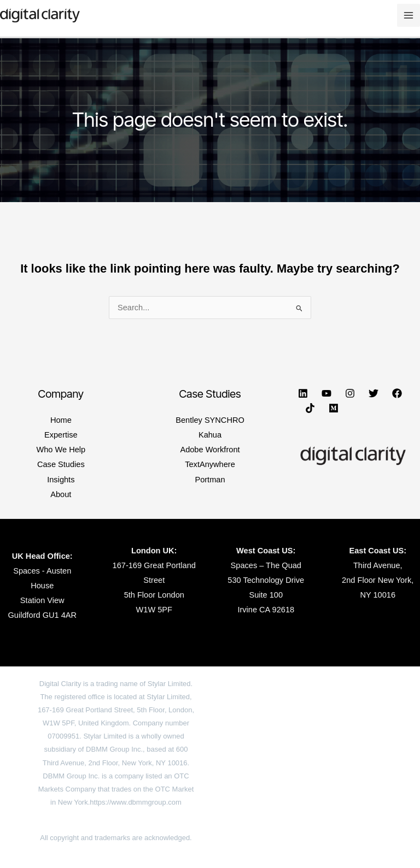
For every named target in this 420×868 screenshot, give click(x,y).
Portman (210, 480)
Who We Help (61, 450)
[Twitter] (374, 393)
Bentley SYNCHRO (210, 420)
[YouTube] (326, 393)
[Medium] (334, 408)
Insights (61, 480)
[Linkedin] (303, 393)
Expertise (61, 435)
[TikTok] (310, 408)
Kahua (210, 435)
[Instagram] (350, 393)
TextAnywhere (210, 464)
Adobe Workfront (210, 450)
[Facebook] (397, 393)
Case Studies (61, 464)
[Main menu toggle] (409, 15)
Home (61, 420)
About (61, 494)
